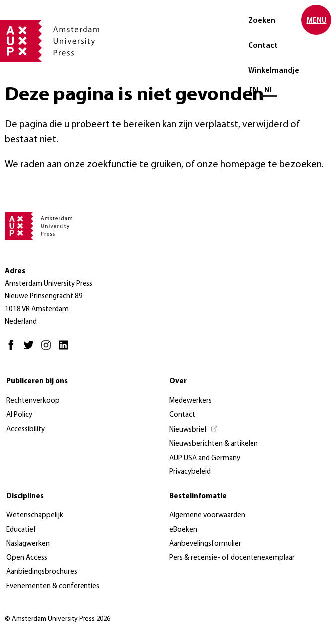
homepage (243, 165)
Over (178, 382)
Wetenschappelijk (35, 515)
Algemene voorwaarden (207, 515)
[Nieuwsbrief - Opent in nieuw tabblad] (194, 430)
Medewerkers (191, 401)
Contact (263, 46)
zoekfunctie (112, 165)
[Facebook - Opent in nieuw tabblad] (14, 349)
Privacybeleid (190, 472)
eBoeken (183, 530)
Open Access (27, 558)
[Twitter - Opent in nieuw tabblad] (31, 349)
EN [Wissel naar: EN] (254, 91)
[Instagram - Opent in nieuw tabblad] (48, 349)
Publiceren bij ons (37, 382)
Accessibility (26, 429)
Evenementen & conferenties (53, 587)
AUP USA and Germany (205, 458)
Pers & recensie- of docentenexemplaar (232, 558)
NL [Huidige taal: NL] (269, 91)
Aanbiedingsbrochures (42, 572)
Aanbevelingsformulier (205, 544)
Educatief (21, 530)
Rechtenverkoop (33, 401)
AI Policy (19, 415)
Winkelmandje (274, 71)
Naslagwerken (28, 544)
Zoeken (262, 21)
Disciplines (25, 497)
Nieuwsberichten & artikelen (214, 444)
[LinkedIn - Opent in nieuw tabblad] (66, 349)
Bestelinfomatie (198, 497)
